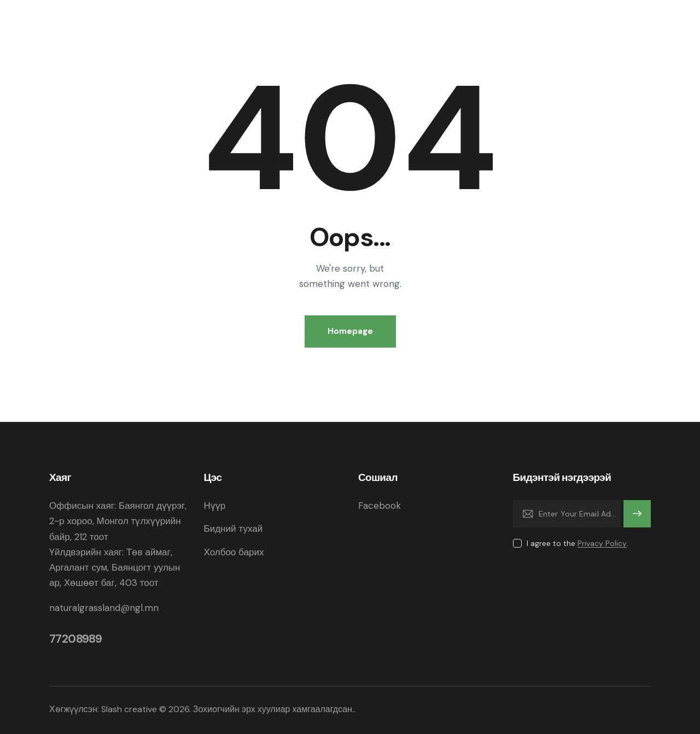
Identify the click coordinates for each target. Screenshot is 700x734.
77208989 (75, 639)
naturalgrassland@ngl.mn (104, 608)
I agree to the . (577, 543)
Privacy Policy (602, 544)
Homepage (350, 331)
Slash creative (129, 709)
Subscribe (637, 519)
